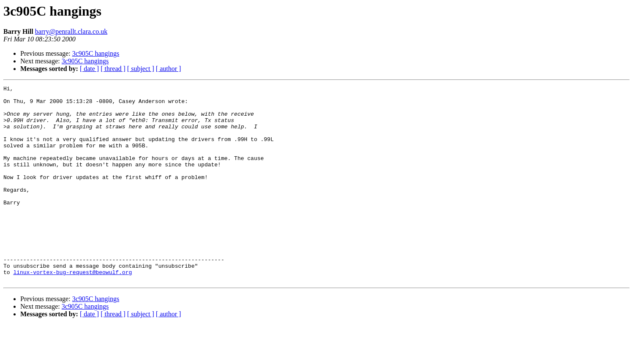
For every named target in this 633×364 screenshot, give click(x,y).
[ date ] (89, 69)
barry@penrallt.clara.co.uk (71, 31)
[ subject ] (141, 69)
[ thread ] (113, 69)
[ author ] (169, 69)
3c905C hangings (96, 53)
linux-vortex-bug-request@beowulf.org (72, 310)
